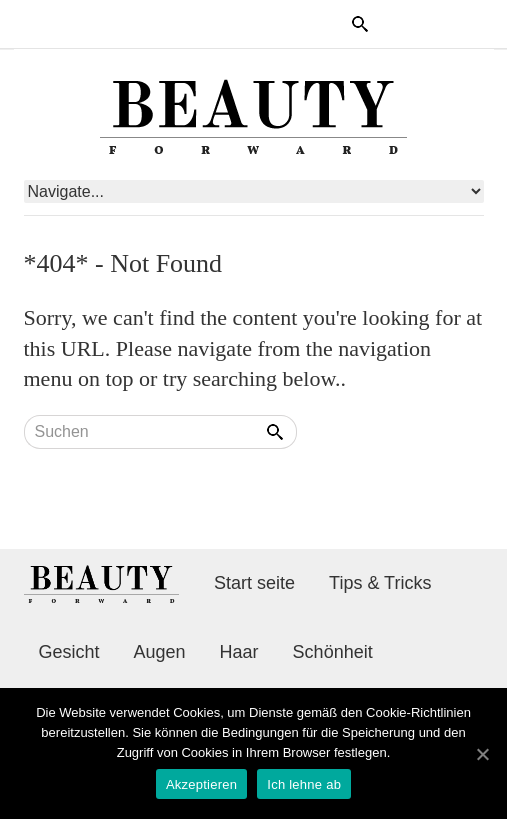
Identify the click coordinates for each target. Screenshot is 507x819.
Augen (160, 652)
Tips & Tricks (380, 583)
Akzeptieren (201, 784)
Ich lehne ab (304, 784)
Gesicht (69, 652)
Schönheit (333, 652)
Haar (239, 652)
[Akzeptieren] (482, 754)
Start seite (254, 583)
